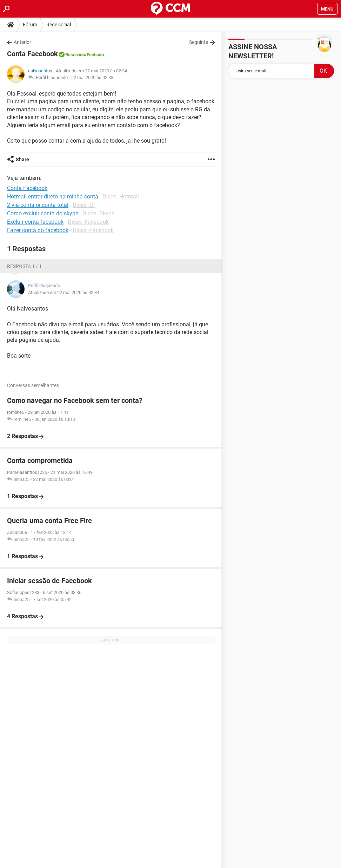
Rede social (59, 25)
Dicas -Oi (84, 205)
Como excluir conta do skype (43, 213)
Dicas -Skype (98, 213)
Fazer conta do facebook (38, 230)
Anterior (22, 42)
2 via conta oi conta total (38, 205)
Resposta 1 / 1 (24, 266)
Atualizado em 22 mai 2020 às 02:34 (64, 292)
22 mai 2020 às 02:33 (92, 77)
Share (22, 159)
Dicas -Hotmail (121, 197)
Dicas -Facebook (88, 222)
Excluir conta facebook (35, 222)
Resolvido (75, 55)
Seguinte (199, 42)
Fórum (30, 25)
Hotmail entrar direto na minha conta (53, 197)
